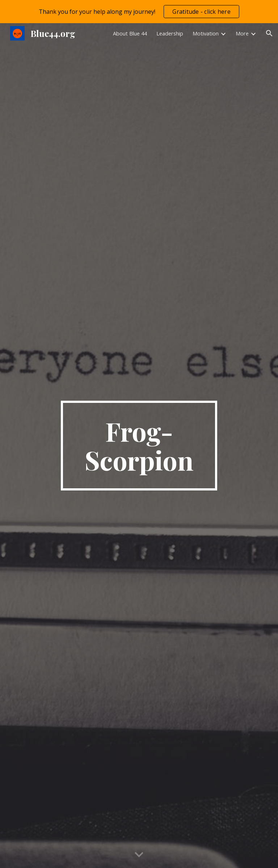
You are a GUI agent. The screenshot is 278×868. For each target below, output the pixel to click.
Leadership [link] (170, 33)
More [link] (242, 33)
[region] (139, 12)
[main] (139, 446)
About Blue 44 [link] (130, 33)
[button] (269, 33)
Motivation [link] (206, 33)
